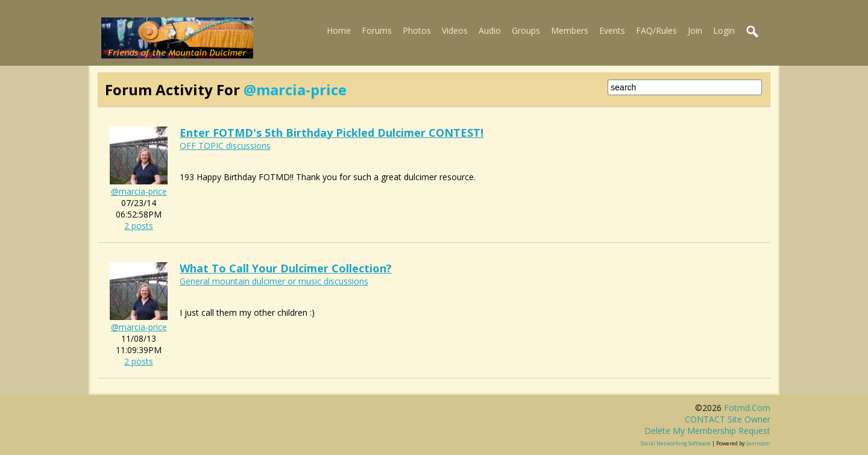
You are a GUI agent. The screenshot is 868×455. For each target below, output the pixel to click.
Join (695, 30)
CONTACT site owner (728, 419)
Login (724, 30)
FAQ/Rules (656, 30)
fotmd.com (747, 408)
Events (612, 30)
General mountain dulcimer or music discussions (274, 281)
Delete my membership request (707, 431)
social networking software (676, 443)
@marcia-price (139, 191)
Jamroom (758, 443)
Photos (417, 30)
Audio (490, 30)
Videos (455, 30)
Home (339, 30)
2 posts (139, 226)
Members (570, 30)
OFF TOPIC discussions (225, 146)
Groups (526, 30)
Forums (377, 30)
